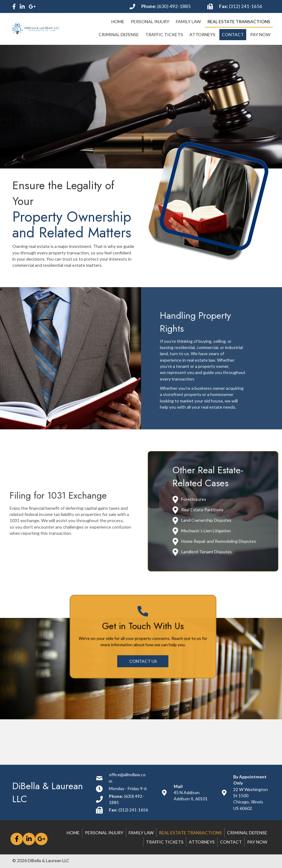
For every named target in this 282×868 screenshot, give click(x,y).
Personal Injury (104, 833)
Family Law (141, 833)
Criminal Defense (247, 833)
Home (73, 833)
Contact (231, 842)
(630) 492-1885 (174, 6)
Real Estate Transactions (190, 833)
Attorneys (202, 842)
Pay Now (257, 842)
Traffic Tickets (165, 842)
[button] (143, 656)
